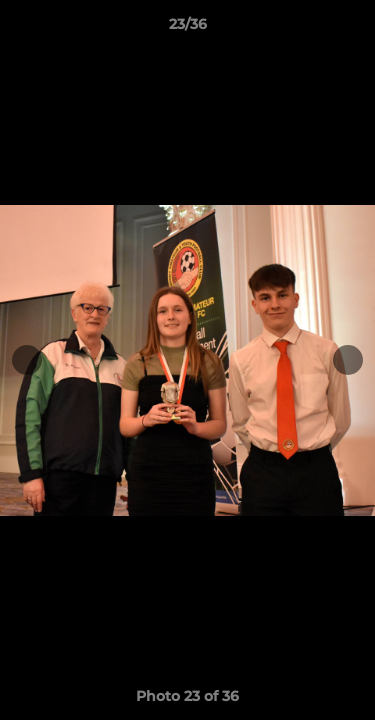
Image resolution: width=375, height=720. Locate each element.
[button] (351, 29)
